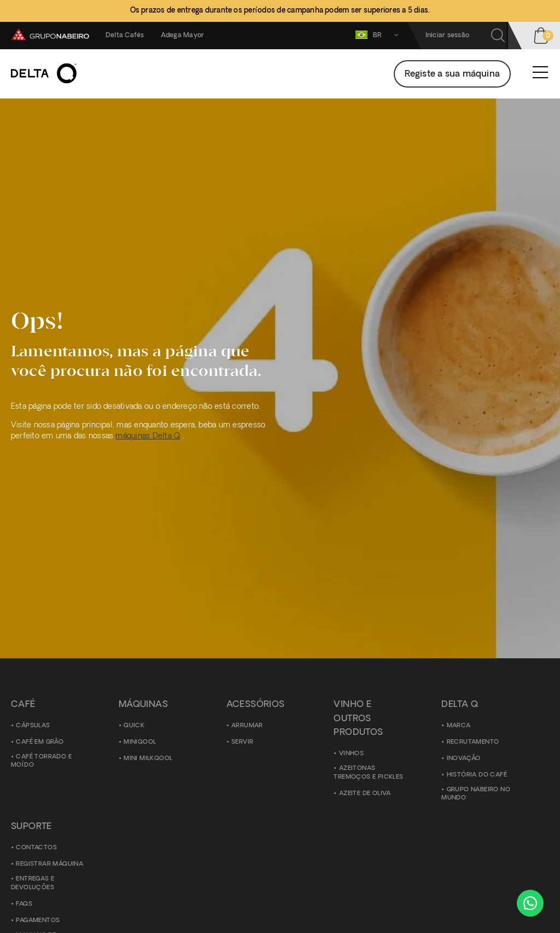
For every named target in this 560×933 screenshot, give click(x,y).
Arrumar (247, 726)
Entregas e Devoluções (33, 883)
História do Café (477, 775)
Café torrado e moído (41, 761)
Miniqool (140, 742)
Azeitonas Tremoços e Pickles (368, 773)
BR (379, 35)
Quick (134, 726)
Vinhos (351, 754)
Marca (459, 726)
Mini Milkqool (148, 759)
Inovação (464, 759)
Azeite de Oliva (365, 794)
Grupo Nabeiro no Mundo (476, 794)
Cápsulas (33, 726)
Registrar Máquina (49, 864)
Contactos (36, 848)
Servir (242, 742)
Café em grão (40, 742)
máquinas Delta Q (148, 436)
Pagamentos (38, 921)
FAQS (24, 904)
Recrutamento (473, 742)
